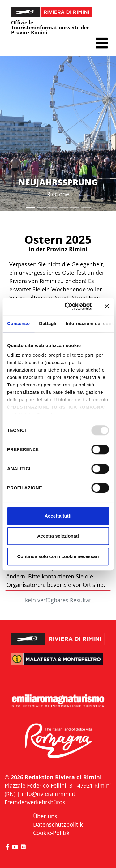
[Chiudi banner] (107, 306)
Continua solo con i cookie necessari (58, 556)
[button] (102, 43)
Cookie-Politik (51, 833)
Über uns (45, 816)
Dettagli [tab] (48, 323)
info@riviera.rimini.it (48, 794)
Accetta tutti (58, 516)
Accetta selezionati (58, 536)
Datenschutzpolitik (58, 824)
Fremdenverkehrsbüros (35, 802)
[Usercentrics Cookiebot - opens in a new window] (68, 306)
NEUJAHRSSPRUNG (58, 182)
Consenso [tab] (18, 323)
